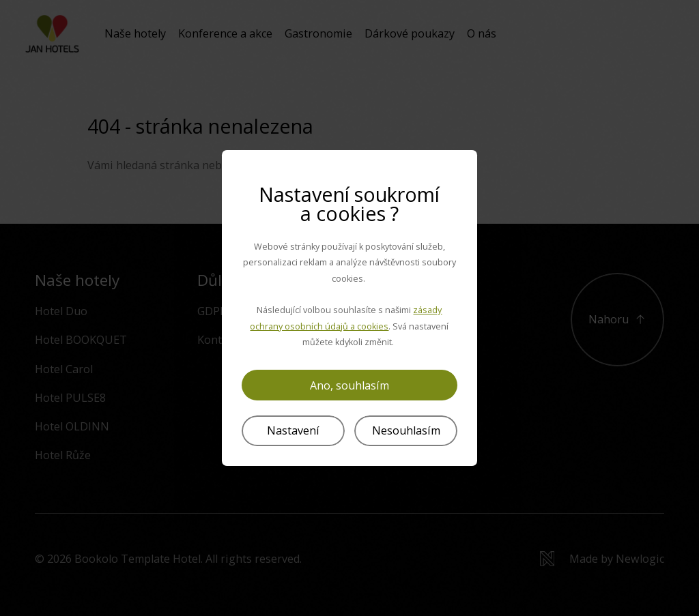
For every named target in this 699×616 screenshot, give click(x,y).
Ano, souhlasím (349, 385)
